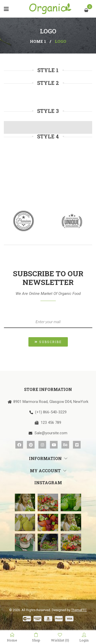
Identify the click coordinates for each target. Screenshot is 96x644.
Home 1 (38, 41)
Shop (36, 637)
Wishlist (60, 638)
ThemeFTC (79, 610)
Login (84, 637)
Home (12, 637)
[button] (48, 342)
